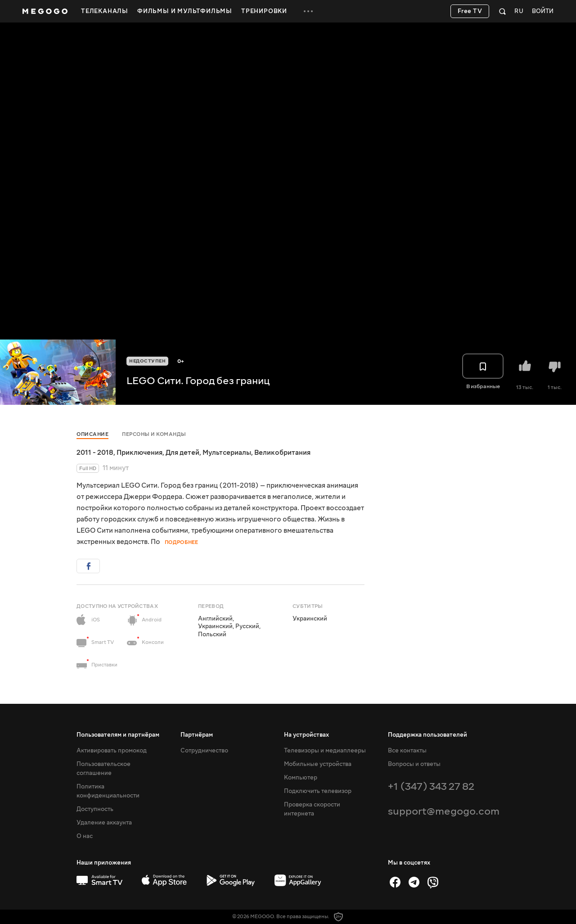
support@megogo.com (444, 811)
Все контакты (407, 751)
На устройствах (306, 735)
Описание (92, 434)
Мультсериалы (227, 453)
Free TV (470, 11)
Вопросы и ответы (414, 764)
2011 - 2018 (95, 453)
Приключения (139, 453)
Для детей (182, 453)
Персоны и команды (154, 434)
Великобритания (282, 453)
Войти (543, 11)
